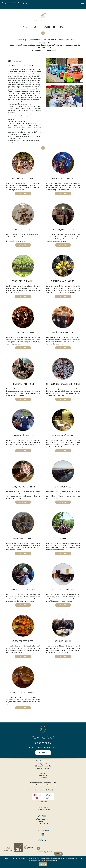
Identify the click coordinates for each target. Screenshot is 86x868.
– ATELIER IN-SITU (43, 824)
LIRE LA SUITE (23, 194)
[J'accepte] (83, 862)
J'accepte (43, 864)
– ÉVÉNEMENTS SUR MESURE (43, 819)
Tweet (12, 65)
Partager (22, 65)
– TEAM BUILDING (43, 821)
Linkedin (30, 65)
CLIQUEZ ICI (43, 753)
